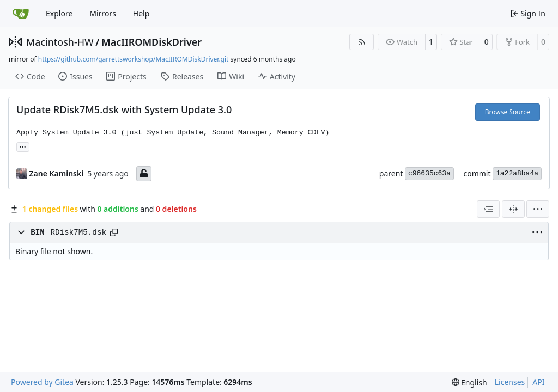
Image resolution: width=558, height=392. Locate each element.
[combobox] (488, 209)
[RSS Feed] (362, 42)
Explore (59, 13)
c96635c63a (429, 173)
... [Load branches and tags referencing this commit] (23, 146)
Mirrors (103, 13)
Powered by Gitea (42, 382)
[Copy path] (114, 232)
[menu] (538, 209)
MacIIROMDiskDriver (151, 42)
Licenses (510, 382)
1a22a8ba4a (517, 173)
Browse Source (508, 112)
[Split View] (513, 209)
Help (141, 13)
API (538, 382)
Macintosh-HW (60, 42)
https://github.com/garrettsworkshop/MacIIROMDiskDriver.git (134, 59)
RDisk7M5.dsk (78, 232)
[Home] (21, 14)
